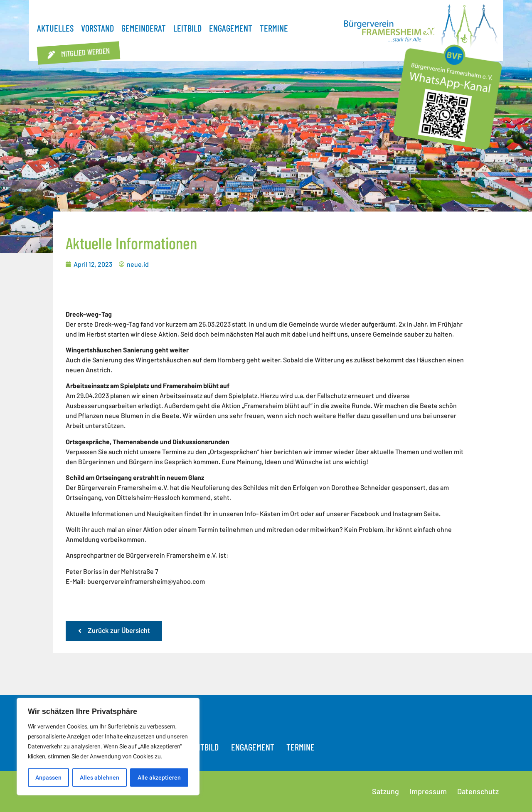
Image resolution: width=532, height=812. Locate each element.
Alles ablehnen (100, 778)
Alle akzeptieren (159, 778)
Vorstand (97, 28)
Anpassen (48, 778)
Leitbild (187, 28)
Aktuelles (55, 28)
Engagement (231, 28)
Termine (274, 28)
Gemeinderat (144, 28)
